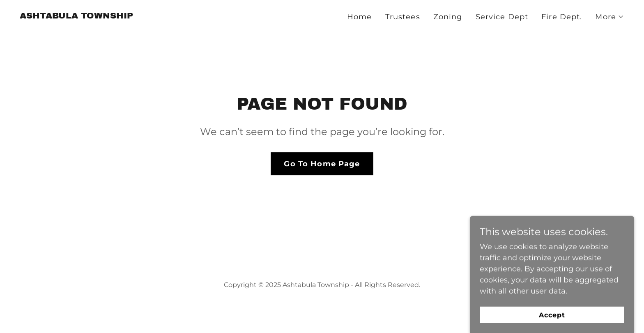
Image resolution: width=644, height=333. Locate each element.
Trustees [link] (403, 17)
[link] (76, 16)
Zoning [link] (448, 17)
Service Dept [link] (502, 17)
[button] (610, 17)
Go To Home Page (322, 164)
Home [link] (360, 17)
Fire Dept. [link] (562, 17)
